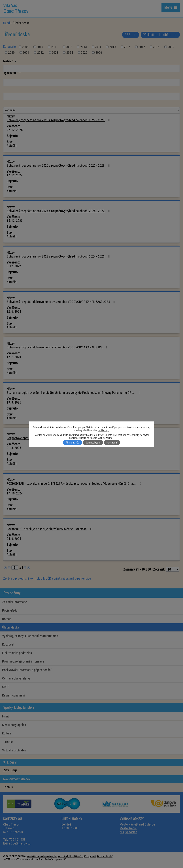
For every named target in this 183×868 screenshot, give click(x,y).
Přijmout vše (73, 443)
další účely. (103, 430)
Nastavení (112, 443)
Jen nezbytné (93, 443)
